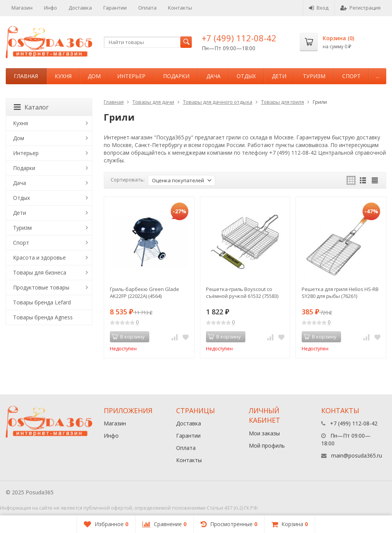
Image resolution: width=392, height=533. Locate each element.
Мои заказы (264, 433)
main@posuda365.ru (357, 455)
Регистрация (360, 8)
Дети (279, 76)
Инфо (51, 8)
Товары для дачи (153, 102)
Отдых (246, 76)
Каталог (31, 107)
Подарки (176, 76)
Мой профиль (267, 446)
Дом (94, 76)
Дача (213, 76)
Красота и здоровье (39, 258)
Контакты (180, 8)
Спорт (351, 76)
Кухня (63, 76)
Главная (26, 76)
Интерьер (131, 76)
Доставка (80, 8)
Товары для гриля (283, 102)
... (378, 76)
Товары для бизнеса (40, 272)
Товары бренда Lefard (42, 302)
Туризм (314, 76)
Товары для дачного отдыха (218, 102)
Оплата (147, 8)
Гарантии (115, 8)
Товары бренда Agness (43, 317)
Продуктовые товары (41, 287)
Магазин (22, 8)
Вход (319, 8)
